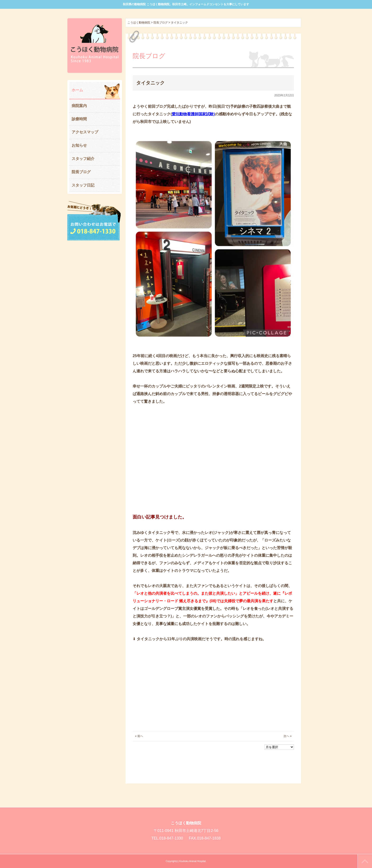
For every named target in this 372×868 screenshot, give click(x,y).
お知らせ (79, 145)
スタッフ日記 (83, 185)
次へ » (288, 736)
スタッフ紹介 (83, 159)
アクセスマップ (85, 132)
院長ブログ (81, 172)
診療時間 (79, 119)
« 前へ (139, 736)
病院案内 (79, 106)
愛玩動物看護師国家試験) (193, 114)
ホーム (77, 90)
